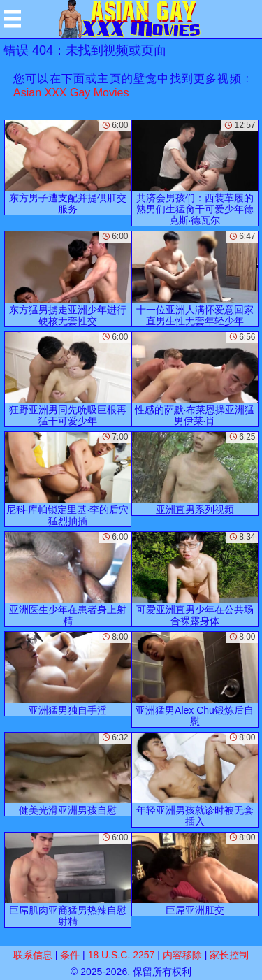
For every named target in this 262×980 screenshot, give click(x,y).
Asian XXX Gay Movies (71, 93)
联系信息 (33, 955)
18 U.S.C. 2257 (122, 955)
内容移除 (182, 955)
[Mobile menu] (13, 19)
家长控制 (229, 955)
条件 (70, 955)
